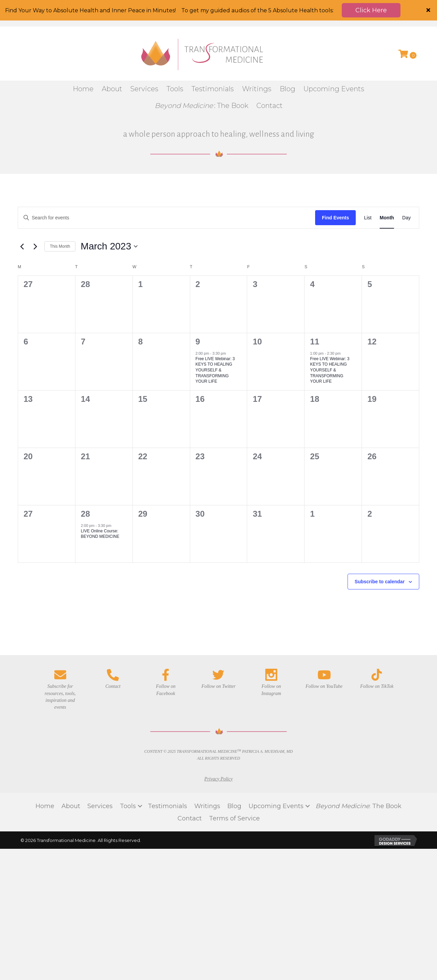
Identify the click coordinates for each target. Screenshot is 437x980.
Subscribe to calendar (380, 555)
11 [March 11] (315, 315)
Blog (234, 779)
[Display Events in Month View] (387, 191)
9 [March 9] (198, 315)
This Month (60, 220)
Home (45, 779)
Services (100, 779)
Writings (207, 779)
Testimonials (167, 779)
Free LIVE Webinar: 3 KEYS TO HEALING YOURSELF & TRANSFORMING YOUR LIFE (215, 343)
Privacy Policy (219, 752)
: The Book (358, 779)
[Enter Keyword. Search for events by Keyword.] (167, 191)
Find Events (335, 191)
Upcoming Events (276, 779)
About (71, 779)
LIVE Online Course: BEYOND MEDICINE (100, 507)
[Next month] (35, 220)
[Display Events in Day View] (406, 191)
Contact (190, 792)
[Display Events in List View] (368, 191)
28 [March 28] (86, 487)
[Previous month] (22, 220)
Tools (128, 779)
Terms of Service (234, 792)
